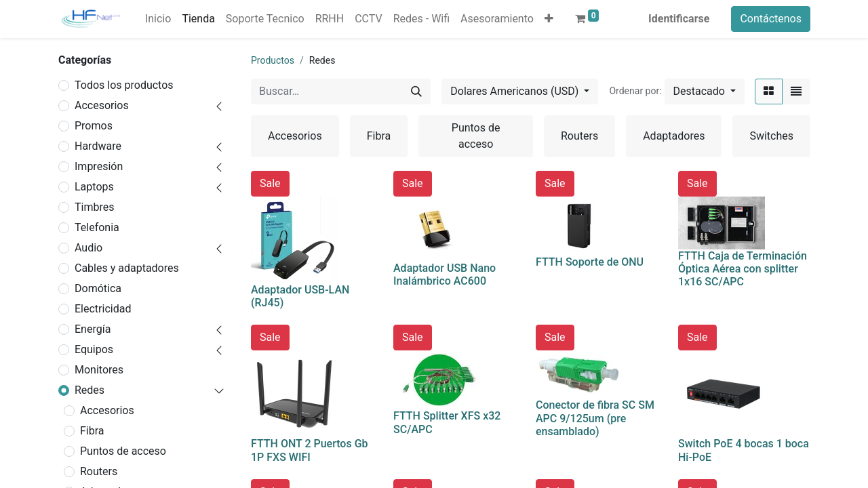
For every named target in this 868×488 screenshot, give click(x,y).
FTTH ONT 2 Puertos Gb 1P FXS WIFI (310, 450)
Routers (99, 471)
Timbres (94, 207)
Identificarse (679, 19)
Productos (273, 60)
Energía (93, 329)
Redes (90, 390)
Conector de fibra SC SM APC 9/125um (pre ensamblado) (595, 418)
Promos (94, 126)
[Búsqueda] (416, 91)
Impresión (99, 166)
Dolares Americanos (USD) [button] (516, 91)
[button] (549, 19)
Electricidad (103, 309)
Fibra (92, 431)
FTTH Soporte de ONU (590, 262)
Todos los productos (124, 85)
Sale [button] (270, 183)
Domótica (98, 288)
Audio (88, 248)
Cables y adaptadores (127, 268)
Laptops (94, 187)
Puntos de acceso (123, 451)
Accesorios (102, 105)
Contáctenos (771, 19)
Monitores (99, 370)
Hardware (98, 146)
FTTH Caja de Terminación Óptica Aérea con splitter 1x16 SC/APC (743, 269)
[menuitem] (158, 19)
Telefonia (97, 227)
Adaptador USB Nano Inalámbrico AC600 (445, 274)
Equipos (94, 349)
